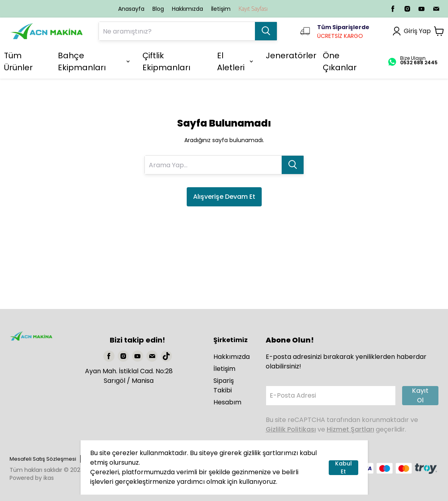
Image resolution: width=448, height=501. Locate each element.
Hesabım (227, 402)
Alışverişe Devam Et (224, 197)
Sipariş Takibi (224, 385)
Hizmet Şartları (350, 429)
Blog (158, 9)
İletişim (221, 9)
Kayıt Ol (420, 395)
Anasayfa (131, 9)
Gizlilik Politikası (291, 429)
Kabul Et (343, 468)
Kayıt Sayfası (253, 9)
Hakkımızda (187, 9)
